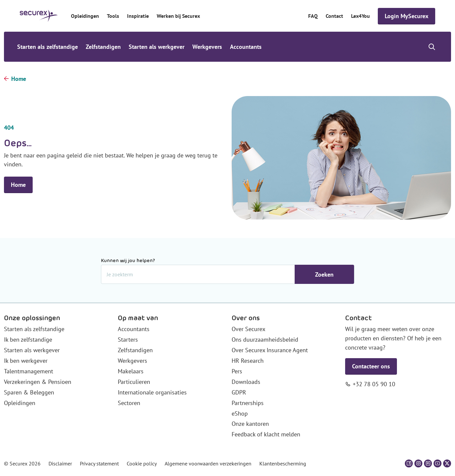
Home (19, 79)
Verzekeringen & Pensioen (38, 382)
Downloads (246, 382)
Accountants (246, 47)
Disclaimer (60, 463)
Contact (334, 16)
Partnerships (248, 403)
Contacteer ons (371, 366)
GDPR (239, 392)
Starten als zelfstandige (48, 47)
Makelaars (131, 371)
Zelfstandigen (103, 47)
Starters (128, 340)
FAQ (313, 16)
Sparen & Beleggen (29, 392)
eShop (240, 413)
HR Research (248, 361)
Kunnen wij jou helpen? (128, 260)
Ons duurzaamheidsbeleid (265, 340)
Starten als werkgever (157, 47)
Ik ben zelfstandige (28, 340)
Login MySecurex (406, 16)
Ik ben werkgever (26, 361)
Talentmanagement (29, 371)
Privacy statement (99, 463)
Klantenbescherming (283, 463)
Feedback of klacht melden (266, 434)
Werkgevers (207, 47)
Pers (237, 371)
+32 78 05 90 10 (374, 384)
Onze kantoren (250, 424)
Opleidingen (85, 16)
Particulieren (134, 382)
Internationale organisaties (152, 392)
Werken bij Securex (178, 16)
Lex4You (360, 16)
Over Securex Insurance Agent (270, 350)
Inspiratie (138, 16)
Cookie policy (142, 463)
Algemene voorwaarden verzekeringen (208, 463)
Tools (113, 16)
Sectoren (129, 403)
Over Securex (248, 329)
